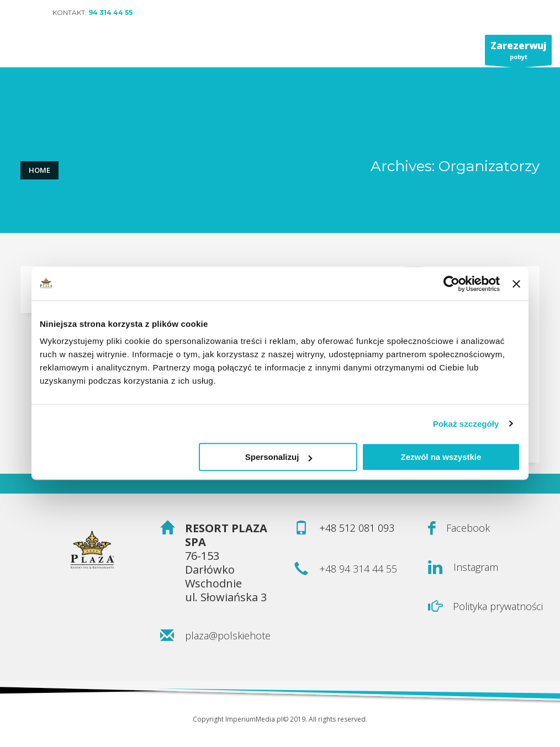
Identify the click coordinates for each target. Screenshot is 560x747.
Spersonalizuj (279, 457)
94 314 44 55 (110, 12)
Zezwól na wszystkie (441, 457)
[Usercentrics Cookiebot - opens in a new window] (451, 284)
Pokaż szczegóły (466, 424)
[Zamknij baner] (516, 284)
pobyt (518, 52)
